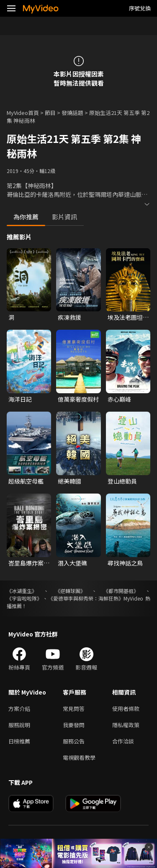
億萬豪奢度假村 (78, 399)
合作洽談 (123, 741)
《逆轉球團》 (70, 591)
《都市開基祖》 (121, 591)
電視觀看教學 (79, 757)
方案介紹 (19, 709)
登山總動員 (122, 481)
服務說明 (19, 725)
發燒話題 (72, 113)
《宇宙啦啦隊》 (24, 598)
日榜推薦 (19, 741)
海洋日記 (20, 399)
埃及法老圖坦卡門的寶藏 (128, 317)
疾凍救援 (69, 317)
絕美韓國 (69, 481)
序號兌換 (140, 8)
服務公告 (74, 741)
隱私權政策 (126, 725)
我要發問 (74, 725)
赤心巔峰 (119, 399)
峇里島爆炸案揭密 (29, 563)
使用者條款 (126, 709)
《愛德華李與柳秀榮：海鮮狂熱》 (86, 598)
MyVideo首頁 (23, 113)
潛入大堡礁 (72, 563)
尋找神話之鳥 (125, 563)
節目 (50, 113)
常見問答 (74, 709)
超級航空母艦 (26, 481)
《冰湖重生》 (22, 591)
